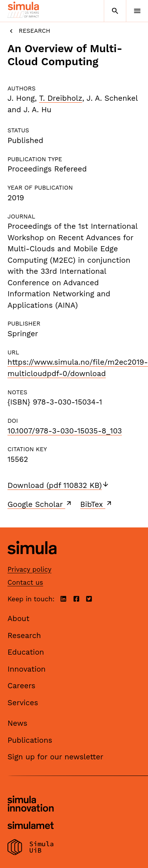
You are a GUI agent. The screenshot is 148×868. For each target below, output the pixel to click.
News (17, 723)
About (19, 619)
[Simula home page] (32, 560)
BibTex (96, 504)
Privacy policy (29, 569)
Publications (30, 740)
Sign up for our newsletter (55, 757)
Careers (22, 686)
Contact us (25, 582)
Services (23, 703)
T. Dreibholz (61, 98)
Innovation (27, 669)
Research (29, 31)
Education (26, 652)
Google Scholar (40, 504)
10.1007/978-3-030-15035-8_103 (65, 431)
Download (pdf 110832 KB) (58, 485)
